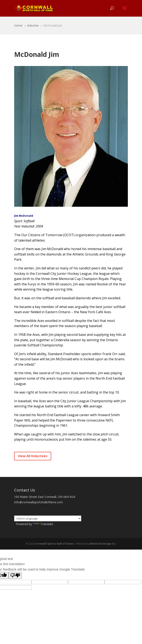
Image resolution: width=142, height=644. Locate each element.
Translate (43, 524)
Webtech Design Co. (103, 544)
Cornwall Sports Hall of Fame (54, 544)
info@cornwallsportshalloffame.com (39, 502)
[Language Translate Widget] (48, 518)
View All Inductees (33, 456)
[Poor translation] (15, 575)
